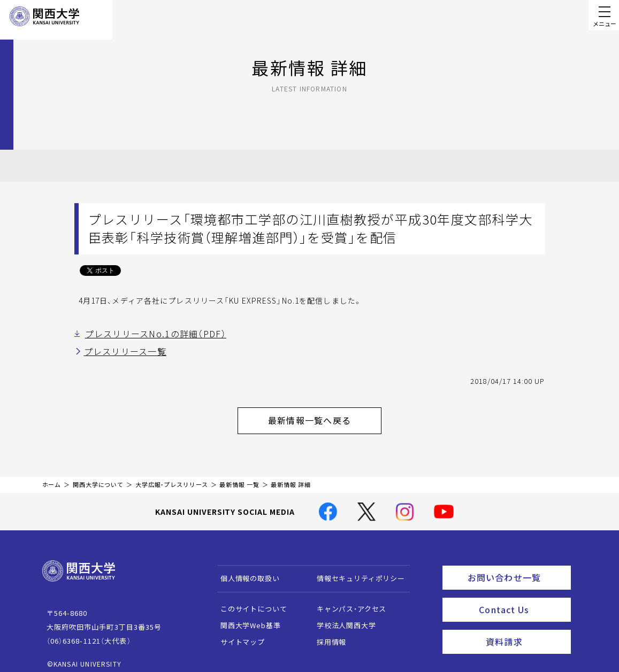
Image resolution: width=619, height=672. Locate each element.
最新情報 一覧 (239, 477)
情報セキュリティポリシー (356, 571)
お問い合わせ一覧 (517, 568)
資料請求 (525, 627)
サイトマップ (237, 634)
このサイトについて (249, 601)
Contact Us (521, 598)
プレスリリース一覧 (120, 350)
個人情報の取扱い (245, 571)
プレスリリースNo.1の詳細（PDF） (146, 333)
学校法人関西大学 (341, 618)
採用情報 (326, 634)
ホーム (52, 477)
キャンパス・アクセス (346, 601)
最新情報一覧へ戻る (323, 415)
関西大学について (98, 477)
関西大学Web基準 (245, 618)
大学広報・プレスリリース (172, 477)
